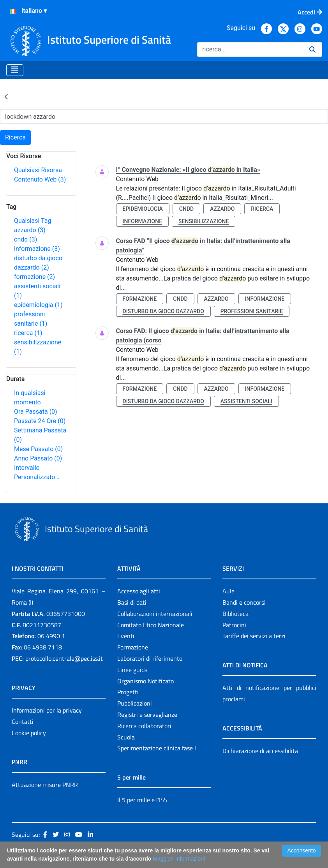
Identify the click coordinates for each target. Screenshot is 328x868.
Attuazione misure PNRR (45, 785)
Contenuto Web (40, 179)
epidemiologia (38, 305)
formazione (34, 277)
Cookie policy (29, 733)
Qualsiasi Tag (33, 221)
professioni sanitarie (252, 311)
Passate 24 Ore (40, 421)
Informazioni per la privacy (47, 710)
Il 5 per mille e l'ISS (142, 800)
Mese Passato (38, 449)
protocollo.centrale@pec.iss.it (64, 658)
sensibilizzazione (204, 221)
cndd (26, 239)
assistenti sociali (246, 401)
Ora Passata (36, 412)
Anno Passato (38, 458)
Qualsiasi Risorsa (38, 170)
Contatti (23, 722)
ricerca (28, 333)
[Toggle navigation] (15, 70)
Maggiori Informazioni (179, 859)
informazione (37, 249)
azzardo (30, 230)
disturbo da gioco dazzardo (163, 311)
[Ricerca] (250, 49)
